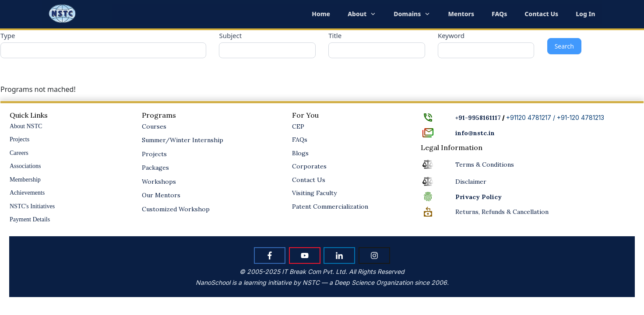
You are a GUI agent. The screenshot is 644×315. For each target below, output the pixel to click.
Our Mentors (161, 195)
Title (335, 35)
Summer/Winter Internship (183, 140)
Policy (479, 197)
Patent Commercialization (330, 206)
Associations (25, 166)
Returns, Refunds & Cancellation (502, 212)
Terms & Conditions (485, 164)
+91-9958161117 (478, 118)
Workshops (159, 182)
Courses (154, 126)
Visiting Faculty (314, 193)
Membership (25, 180)
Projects (19, 139)
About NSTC (26, 126)
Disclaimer (471, 182)
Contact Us (309, 180)
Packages (155, 168)
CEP (298, 126)
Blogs (300, 153)
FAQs (300, 140)
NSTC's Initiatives (32, 206)
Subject (230, 35)
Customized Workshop (176, 209)
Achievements (27, 193)
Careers (19, 153)
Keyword (451, 35)
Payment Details (30, 219)
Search (564, 46)
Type (8, 35)
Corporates (309, 166)
